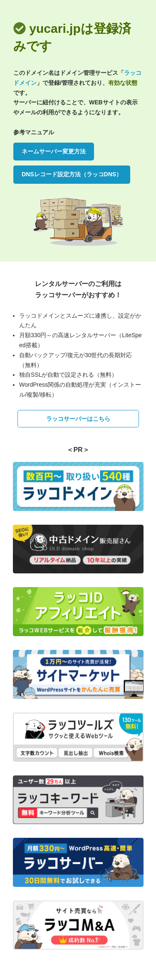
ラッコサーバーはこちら (78, 419)
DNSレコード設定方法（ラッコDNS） (72, 174)
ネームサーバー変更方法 (54, 151)
